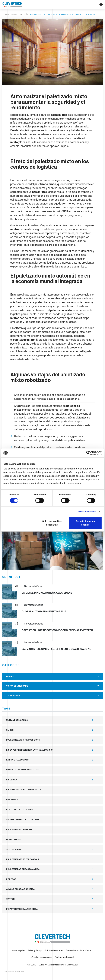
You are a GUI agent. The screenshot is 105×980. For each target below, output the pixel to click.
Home (7, 14)
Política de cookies (54, 950)
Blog (15, 14)
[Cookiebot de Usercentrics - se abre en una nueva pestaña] (88, 453)
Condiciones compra (42, 957)
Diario (52, 676)
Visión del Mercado (52, 686)
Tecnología (23, 14)
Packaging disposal (64, 957)
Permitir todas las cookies (85, 523)
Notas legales (18, 950)
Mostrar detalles (87, 512)
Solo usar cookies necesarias (52, 523)
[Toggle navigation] (101, 4)
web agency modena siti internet (14, 972)
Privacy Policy (35, 950)
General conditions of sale (78, 950)
